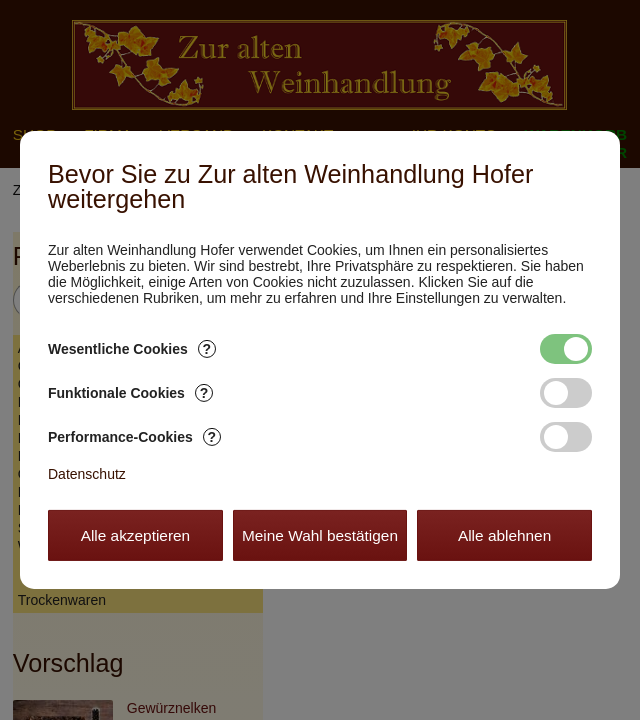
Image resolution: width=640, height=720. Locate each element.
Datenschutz (87, 474)
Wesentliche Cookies (132, 349)
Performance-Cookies (134, 437)
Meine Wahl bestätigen (320, 535)
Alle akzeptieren (136, 535)
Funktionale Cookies (130, 393)
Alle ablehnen (504, 535)
